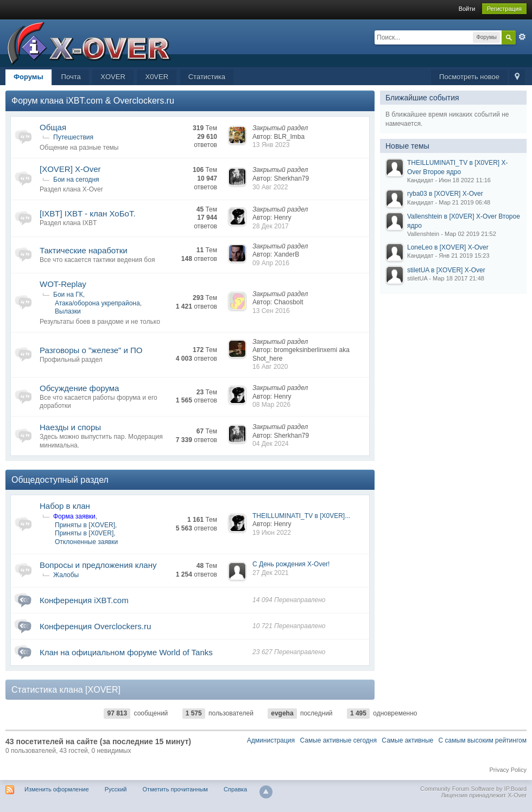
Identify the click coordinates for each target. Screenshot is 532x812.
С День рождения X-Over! (291, 564)
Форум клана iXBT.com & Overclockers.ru (93, 101)
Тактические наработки (84, 250)
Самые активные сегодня (338, 740)
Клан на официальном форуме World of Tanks (126, 652)
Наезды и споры (70, 427)
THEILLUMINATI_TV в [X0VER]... (301, 516)
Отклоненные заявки (86, 542)
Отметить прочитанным (175, 789)
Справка (235, 789)
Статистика (207, 77)
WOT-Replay (63, 284)
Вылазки (68, 311)
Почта (71, 77)
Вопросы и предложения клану (98, 565)
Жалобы (66, 575)
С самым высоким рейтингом (483, 740)
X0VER (157, 77)
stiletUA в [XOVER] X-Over (446, 270)
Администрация (271, 740)
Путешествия (73, 137)
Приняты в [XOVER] (85, 525)
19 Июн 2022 (272, 533)
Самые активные (407, 740)
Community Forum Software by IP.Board (473, 789)
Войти (467, 9)
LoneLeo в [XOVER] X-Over (448, 247)
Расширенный (522, 37)
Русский (116, 789)
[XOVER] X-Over (70, 169)
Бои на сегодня (76, 180)
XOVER (113, 77)
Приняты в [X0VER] (84, 533)
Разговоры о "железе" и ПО (91, 350)
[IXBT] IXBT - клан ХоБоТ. (88, 213)
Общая (53, 127)
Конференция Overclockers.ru (95, 626)
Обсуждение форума (79, 388)
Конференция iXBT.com (84, 600)
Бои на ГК (68, 295)
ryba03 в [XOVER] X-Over (445, 194)
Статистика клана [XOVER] (66, 690)
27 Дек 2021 (271, 573)
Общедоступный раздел (60, 480)
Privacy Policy (508, 770)
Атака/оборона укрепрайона (97, 303)
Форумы (28, 77)
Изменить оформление (57, 789)
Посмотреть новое (469, 77)
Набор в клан (65, 506)
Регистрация (504, 9)
